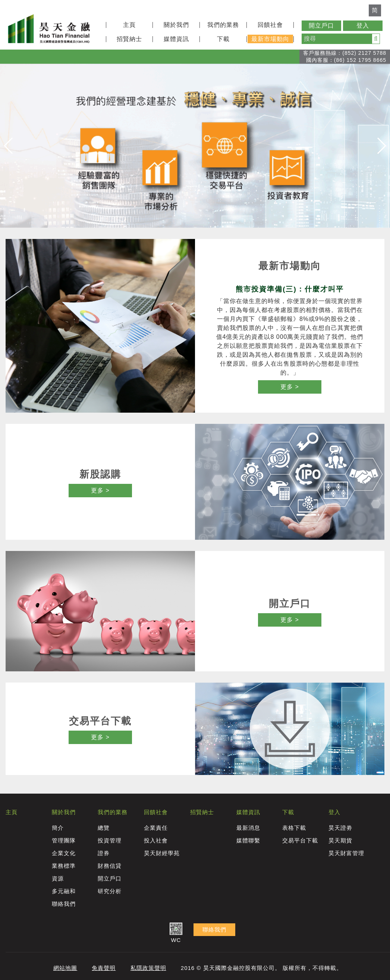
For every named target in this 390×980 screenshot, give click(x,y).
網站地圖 (65, 968)
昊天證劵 (340, 828)
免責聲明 (104, 968)
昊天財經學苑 (162, 853)
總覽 (104, 828)
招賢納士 (129, 39)
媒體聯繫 (248, 840)
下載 (223, 39)
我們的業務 (223, 25)
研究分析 (110, 891)
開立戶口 (321, 26)
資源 (58, 878)
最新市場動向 (270, 39)
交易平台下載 (300, 840)
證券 (104, 853)
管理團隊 (64, 840)
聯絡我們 (64, 904)
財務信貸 (110, 866)
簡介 (58, 828)
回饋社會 (270, 25)
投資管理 (110, 840)
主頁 (129, 25)
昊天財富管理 (346, 853)
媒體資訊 (176, 39)
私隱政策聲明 (148, 968)
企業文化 (64, 853)
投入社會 (156, 840)
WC (176, 933)
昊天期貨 (340, 840)
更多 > (290, 387)
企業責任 (156, 828)
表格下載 (294, 828)
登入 (363, 26)
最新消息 (248, 828)
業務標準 (64, 866)
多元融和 (64, 891)
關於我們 (176, 25)
